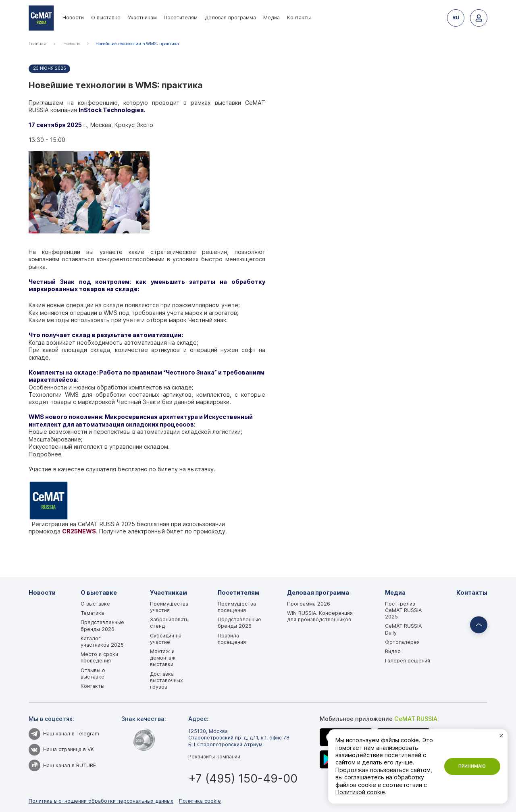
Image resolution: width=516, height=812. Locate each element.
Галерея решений (408, 661)
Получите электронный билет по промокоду (162, 531)
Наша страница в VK (61, 750)
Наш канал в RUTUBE (62, 765)
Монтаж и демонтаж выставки (163, 658)
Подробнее (45, 454)
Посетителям (181, 18)
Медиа (272, 18)
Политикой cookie (360, 792)
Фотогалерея (402, 642)
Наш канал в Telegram (64, 734)
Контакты (299, 18)
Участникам (142, 18)
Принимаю (472, 766)
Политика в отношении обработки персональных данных (101, 801)
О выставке (106, 18)
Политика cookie (200, 801)
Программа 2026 (309, 604)
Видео (393, 651)
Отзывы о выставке (93, 674)
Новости (73, 18)
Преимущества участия (169, 607)
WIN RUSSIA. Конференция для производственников (320, 616)
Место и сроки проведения (99, 657)
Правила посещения (232, 639)
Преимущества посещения (237, 607)
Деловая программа (230, 18)
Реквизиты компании (214, 757)
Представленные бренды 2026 (102, 626)
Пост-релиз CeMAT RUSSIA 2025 (403, 610)
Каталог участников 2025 (102, 642)
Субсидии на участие (166, 639)
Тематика (92, 613)
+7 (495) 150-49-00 (243, 778)
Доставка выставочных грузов (166, 680)
